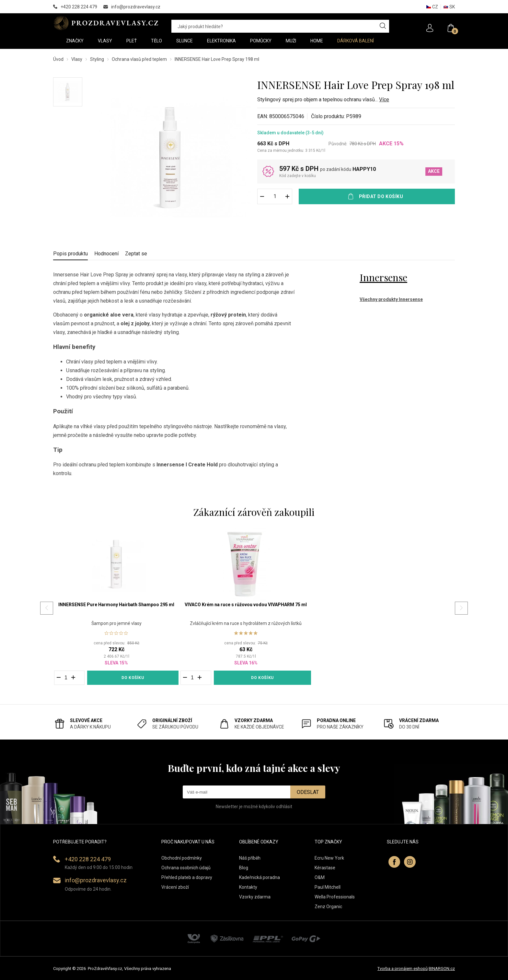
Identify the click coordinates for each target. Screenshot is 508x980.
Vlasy (77, 59)
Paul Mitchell (328, 887)
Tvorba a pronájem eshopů (403, 969)
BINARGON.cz (442, 969)
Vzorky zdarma (255, 897)
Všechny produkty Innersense (391, 299)
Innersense (383, 277)
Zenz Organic (328, 907)
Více (384, 100)
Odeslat (308, 792)
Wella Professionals (335, 897)
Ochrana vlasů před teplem (139, 59)
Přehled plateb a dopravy (187, 877)
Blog (244, 868)
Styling (97, 59)
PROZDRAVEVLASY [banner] (106, 23)
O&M (320, 877)
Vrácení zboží (175, 887)
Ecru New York (329, 858)
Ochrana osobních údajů (186, 868)
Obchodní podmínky (182, 858)
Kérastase (325, 868)
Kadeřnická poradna (260, 877)
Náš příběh (250, 858)
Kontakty (248, 887)
